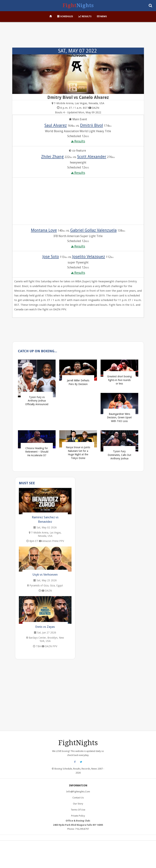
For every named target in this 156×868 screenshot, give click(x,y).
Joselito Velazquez (89, 257)
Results (85, 16)
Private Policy (78, 816)
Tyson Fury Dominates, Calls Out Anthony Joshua (119, 455)
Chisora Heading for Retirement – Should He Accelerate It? (37, 452)
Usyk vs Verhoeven (45, 575)
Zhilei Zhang (52, 157)
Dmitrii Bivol (92, 125)
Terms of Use (78, 810)
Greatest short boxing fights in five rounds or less (119, 380)
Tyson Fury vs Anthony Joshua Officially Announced (37, 401)
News (102, 16)
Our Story (78, 804)
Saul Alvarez (56, 125)
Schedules (65, 16)
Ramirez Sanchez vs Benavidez (45, 519)
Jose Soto (51, 257)
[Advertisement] (78, 37)
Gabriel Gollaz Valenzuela (93, 230)
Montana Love (44, 230)
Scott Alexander (92, 157)
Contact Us (78, 798)
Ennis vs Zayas (45, 627)
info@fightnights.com (78, 792)
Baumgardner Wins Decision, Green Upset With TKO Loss (119, 418)
